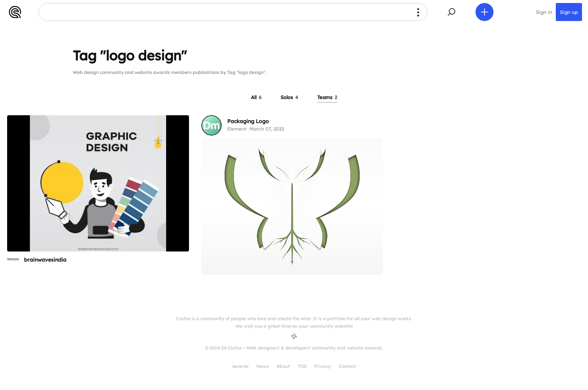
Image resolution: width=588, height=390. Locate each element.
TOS (302, 366)
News (263, 366)
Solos (289, 97)
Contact (347, 366)
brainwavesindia (45, 260)
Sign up (569, 12)
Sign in (544, 12)
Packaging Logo (248, 121)
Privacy (322, 366)
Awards (240, 366)
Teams (327, 97)
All (256, 97)
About (283, 366)
